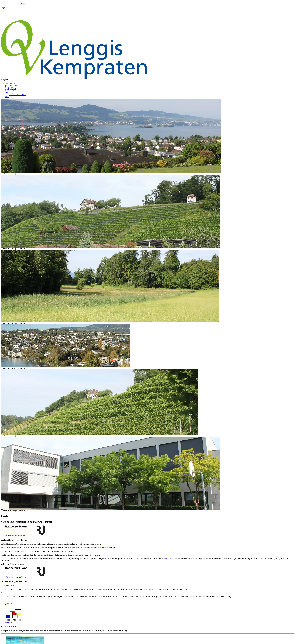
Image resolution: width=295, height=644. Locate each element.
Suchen (23, 4)
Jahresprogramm (11, 85)
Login (3, 8)
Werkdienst (169, 559)
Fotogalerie (9, 87)
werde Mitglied (10, 89)
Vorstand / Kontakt (12, 91)
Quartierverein (10, 83)
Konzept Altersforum (8, 604)
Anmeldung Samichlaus (18, 95)
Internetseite (104, 548)
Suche (3, 2)
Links (7, 97)
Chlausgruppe (10, 93)
